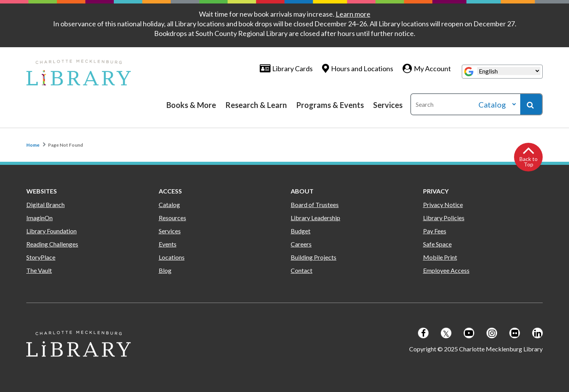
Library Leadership (315, 218)
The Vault (39, 270)
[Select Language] (509, 71)
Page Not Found (65, 145)
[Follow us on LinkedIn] (537, 333)
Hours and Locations (362, 68)
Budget (301, 231)
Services (388, 105)
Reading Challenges (52, 244)
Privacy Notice (443, 205)
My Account (432, 68)
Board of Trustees (315, 205)
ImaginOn (39, 218)
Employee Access (446, 270)
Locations (172, 257)
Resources (172, 218)
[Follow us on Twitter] (446, 333)
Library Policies (444, 218)
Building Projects (314, 257)
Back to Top (529, 162)
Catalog (169, 205)
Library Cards (292, 68)
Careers (301, 244)
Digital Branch (45, 205)
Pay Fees (435, 231)
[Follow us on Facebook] (423, 333)
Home (33, 145)
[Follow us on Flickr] (515, 333)
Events (168, 244)
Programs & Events (330, 105)
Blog (165, 270)
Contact (302, 270)
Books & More (191, 105)
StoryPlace (41, 257)
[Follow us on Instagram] (492, 333)
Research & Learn (256, 105)
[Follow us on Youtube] (469, 333)
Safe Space (437, 244)
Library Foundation (51, 231)
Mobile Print (440, 257)
